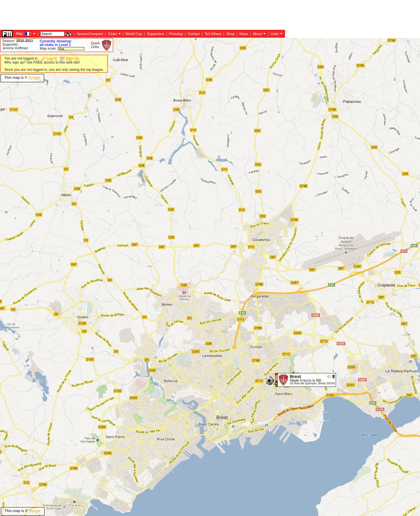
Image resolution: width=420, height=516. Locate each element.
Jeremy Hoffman (15, 48)
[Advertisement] (120, 68)
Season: (18, 41)
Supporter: (11, 44)
